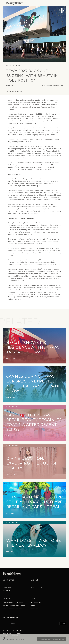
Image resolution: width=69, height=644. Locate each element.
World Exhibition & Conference (38, 105)
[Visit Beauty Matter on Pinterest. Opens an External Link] (18, 631)
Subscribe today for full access (52, 639)
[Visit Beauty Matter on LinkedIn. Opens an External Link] (4, 631)
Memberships (37, 587)
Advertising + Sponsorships (15, 603)
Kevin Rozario (12, 85)
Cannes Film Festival (34, 153)
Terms (34, 606)
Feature (9, 66)
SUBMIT (63, 623)
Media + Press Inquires (12, 609)
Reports (6, 590)
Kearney (33, 225)
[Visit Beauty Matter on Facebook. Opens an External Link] (11, 631)
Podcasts (7, 587)
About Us (35, 584)
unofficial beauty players (25, 167)
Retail (15, 66)
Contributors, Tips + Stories (15, 606)
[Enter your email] (31, 623)
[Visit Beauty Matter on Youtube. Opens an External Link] (21, 631)
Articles (6, 584)
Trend (20, 66)
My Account (36, 603)
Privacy (35, 609)
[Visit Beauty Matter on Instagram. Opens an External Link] (7, 631)
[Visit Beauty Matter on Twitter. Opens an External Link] (14, 631)
